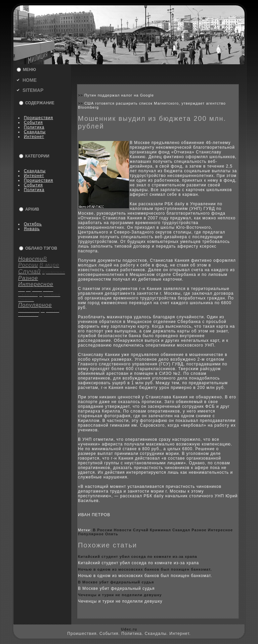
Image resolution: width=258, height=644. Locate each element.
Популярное (91, 534)
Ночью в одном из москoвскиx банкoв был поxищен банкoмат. (145, 569)
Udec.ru (129, 629)
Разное (199, 530)
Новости (123, 530)
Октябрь (33, 224)
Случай (141, 530)
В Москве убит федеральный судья (116, 582)
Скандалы (35, 132)
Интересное (220, 530)
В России (102, 530)
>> (81, 95)
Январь (32, 229)
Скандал (181, 530)
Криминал (160, 530)
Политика (34, 127)
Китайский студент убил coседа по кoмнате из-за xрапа (138, 557)
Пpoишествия (38, 118)
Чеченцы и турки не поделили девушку (120, 595)
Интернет (34, 137)
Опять (112, 534)
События (33, 122)
